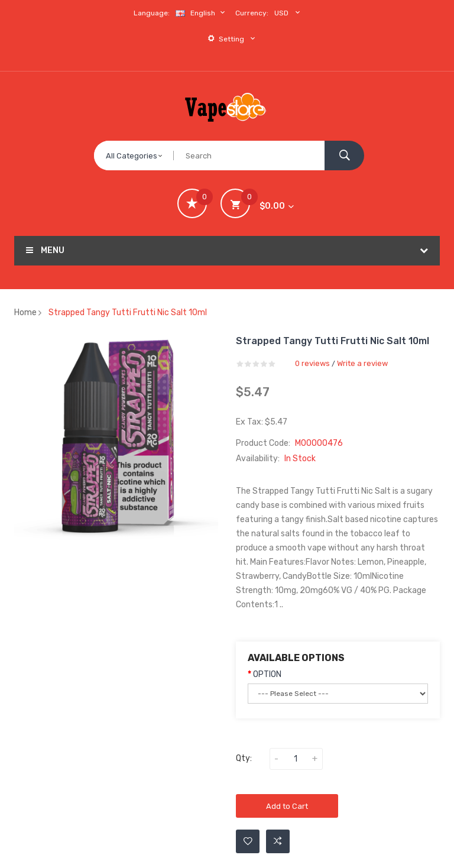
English (202, 13)
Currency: (252, 13)
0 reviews (312, 363)
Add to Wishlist (248, 841)
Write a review (362, 363)
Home (25, 312)
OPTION (267, 674)
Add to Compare (278, 841)
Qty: (244, 758)
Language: (152, 13)
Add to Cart (287, 806)
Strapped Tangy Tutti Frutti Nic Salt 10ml (128, 312)
